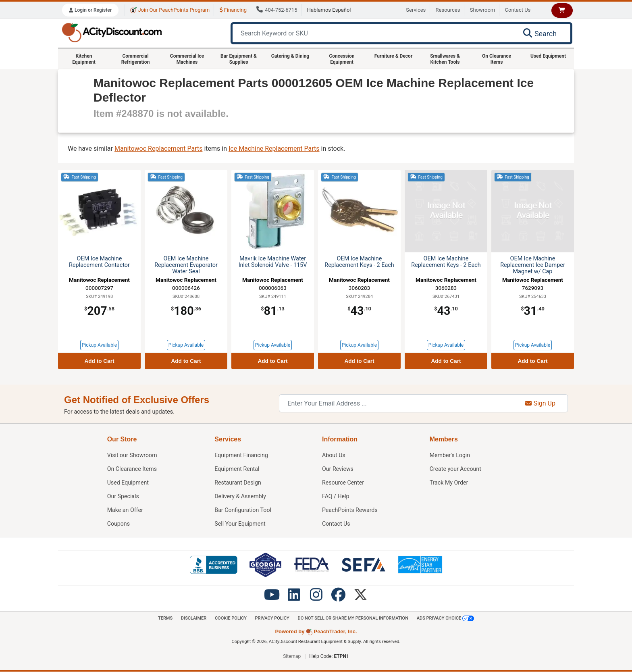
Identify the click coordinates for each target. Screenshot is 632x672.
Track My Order (449, 483)
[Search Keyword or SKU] (373, 33)
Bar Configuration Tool (243, 510)
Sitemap (292, 657)
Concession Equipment (342, 59)
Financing (233, 10)
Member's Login (450, 455)
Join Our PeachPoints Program (170, 10)
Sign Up (540, 403)
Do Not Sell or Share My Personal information (354, 619)
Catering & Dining (290, 56)
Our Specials (123, 496)
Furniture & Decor (394, 56)
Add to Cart (99, 361)
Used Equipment (548, 56)
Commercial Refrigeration (136, 59)
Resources (448, 10)
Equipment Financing (241, 455)
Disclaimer (191, 619)
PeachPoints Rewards (350, 510)
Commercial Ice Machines (187, 59)
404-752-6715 (277, 10)
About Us (334, 455)
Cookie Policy (229, 619)
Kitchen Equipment (84, 59)
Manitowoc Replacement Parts (158, 149)
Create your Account (456, 469)
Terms (162, 619)
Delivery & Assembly (240, 496)
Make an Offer (125, 510)
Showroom (483, 10)
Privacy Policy (272, 619)
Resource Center (343, 483)
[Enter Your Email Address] (396, 403)
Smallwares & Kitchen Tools (445, 59)
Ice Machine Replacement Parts (274, 149)
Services (416, 10)
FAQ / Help (336, 496)
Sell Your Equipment (240, 524)
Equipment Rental (237, 469)
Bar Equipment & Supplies (239, 59)
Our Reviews (338, 469)
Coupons (119, 524)
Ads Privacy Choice (449, 619)
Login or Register (90, 10)
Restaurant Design (238, 483)
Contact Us (518, 10)
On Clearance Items (497, 59)
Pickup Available (99, 345)
